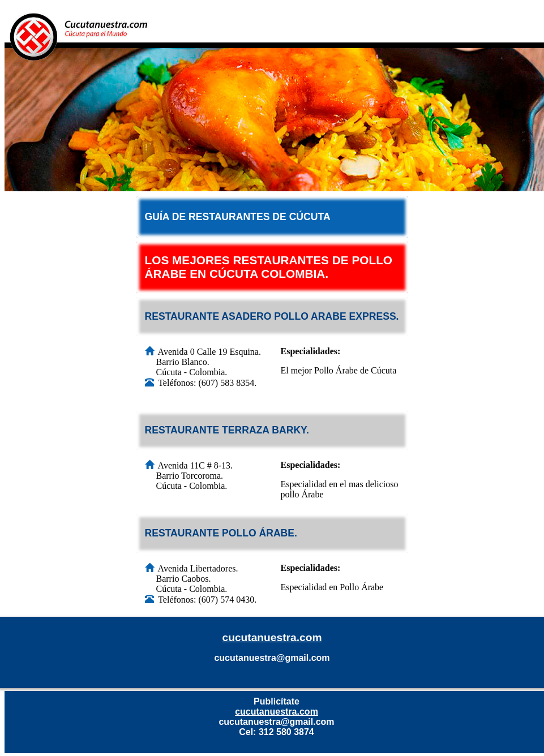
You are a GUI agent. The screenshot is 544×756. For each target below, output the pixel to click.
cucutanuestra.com (272, 637)
